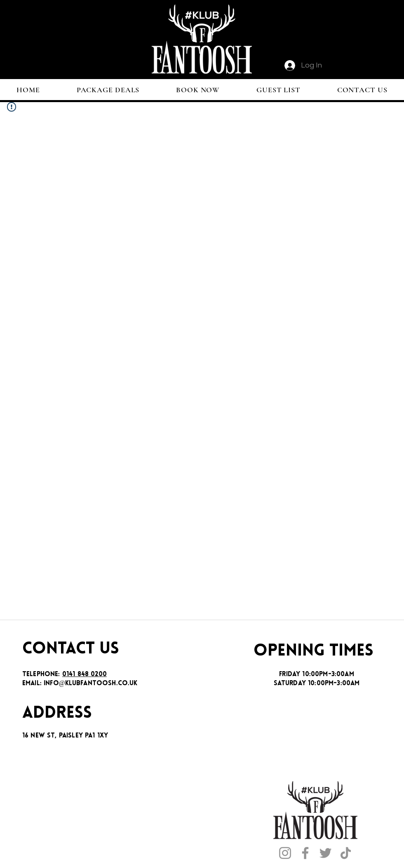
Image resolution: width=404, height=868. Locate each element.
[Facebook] (305, 853)
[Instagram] (285, 853)
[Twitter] (325, 853)
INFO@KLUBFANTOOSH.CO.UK (90, 684)
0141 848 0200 (85, 674)
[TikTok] (346, 853)
